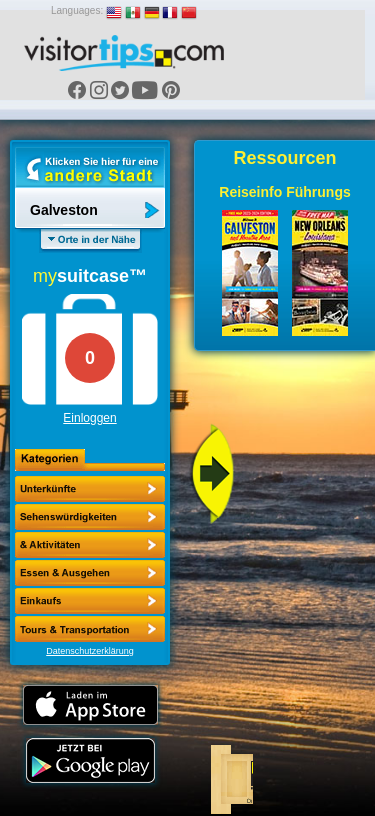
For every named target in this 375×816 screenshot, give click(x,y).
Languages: (77, 10)
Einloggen (89, 418)
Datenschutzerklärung (90, 651)
